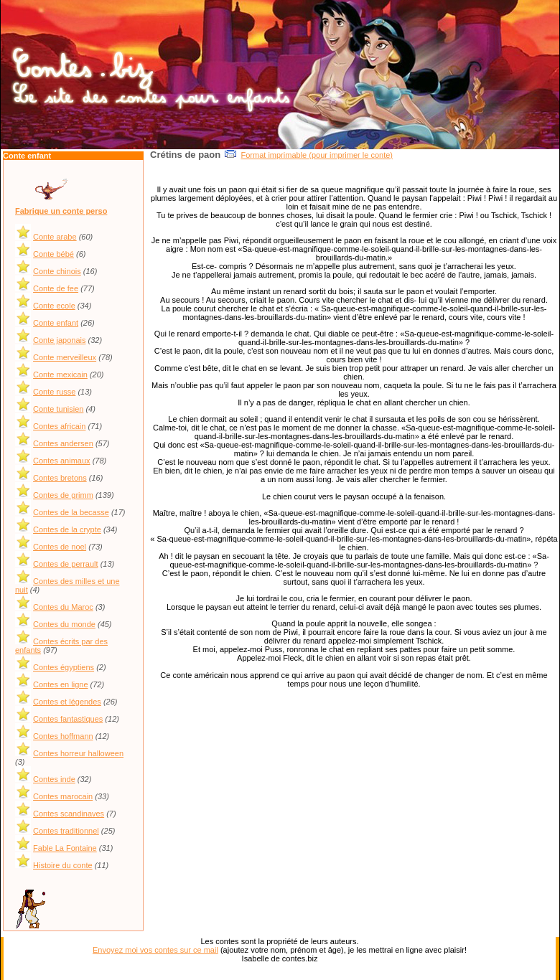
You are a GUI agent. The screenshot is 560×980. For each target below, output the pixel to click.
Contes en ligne (60, 684)
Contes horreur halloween (78, 753)
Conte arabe (55, 237)
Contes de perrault (66, 564)
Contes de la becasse (71, 512)
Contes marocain (63, 796)
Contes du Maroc (63, 607)
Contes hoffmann (63, 736)
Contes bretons (60, 478)
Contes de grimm (63, 495)
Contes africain (59, 426)
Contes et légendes (67, 702)
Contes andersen (63, 443)
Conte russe (54, 392)
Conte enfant (56, 323)
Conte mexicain (60, 374)
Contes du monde (64, 624)
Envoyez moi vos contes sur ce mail (155, 950)
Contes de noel (60, 547)
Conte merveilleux (65, 357)
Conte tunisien (58, 409)
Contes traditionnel (66, 831)
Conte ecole (54, 306)
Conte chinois (57, 271)
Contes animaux (62, 461)
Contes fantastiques (68, 719)
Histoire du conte (63, 865)
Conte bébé (53, 254)
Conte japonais (59, 340)
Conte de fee (56, 288)
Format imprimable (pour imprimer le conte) (317, 155)
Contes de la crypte (67, 529)
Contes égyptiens (64, 667)
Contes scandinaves (69, 814)
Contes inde (54, 779)
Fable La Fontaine (65, 848)
